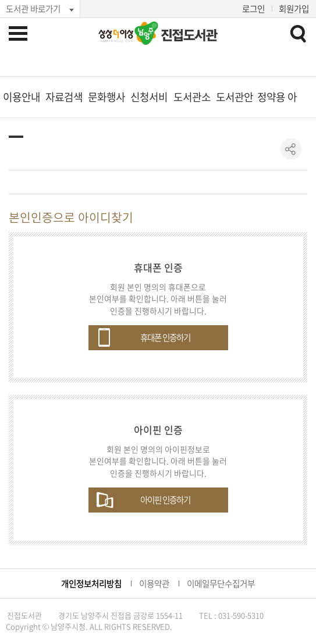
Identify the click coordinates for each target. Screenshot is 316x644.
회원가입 (294, 9)
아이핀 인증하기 (165, 500)
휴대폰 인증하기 (165, 337)
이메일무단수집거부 (221, 583)
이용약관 (154, 583)
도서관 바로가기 (33, 9)
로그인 (253, 9)
